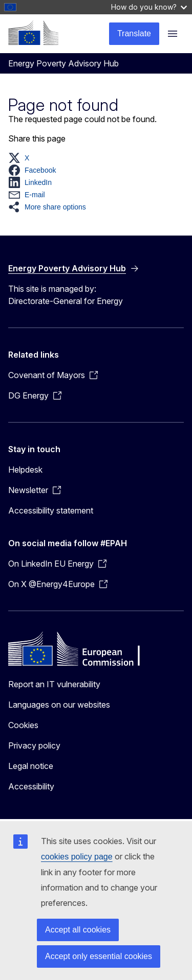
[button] (22, 158)
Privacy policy (34, 745)
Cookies (23, 725)
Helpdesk (25, 470)
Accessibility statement (51, 510)
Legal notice (31, 766)
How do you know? (149, 7)
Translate (134, 33)
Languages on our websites (59, 705)
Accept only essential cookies (99, 956)
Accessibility (31, 786)
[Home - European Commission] (33, 33)
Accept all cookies (78, 930)
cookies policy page (77, 857)
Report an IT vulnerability (54, 684)
